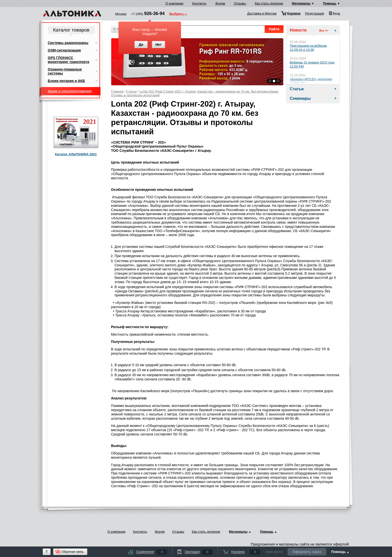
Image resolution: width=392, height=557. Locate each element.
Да (141, 45)
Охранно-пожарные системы (65, 71)
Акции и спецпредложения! (70, 91)
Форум (220, 3)
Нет (158, 45)
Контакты (199, 3)
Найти (274, 29)
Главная (117, 91)
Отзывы (240, 3)
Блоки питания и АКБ (66, 81)
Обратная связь (72, 552)
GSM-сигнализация (64, 50)
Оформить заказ (307, 552)
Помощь (330, 3)
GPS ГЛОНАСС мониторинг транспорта (68, 60)
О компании (174, 3)
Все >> (324, 31)
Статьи (131, 91)
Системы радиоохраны (68, 43)
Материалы (301, 3)
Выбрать (176, 14)
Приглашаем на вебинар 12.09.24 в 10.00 (308, 48)
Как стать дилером (269, 3)
